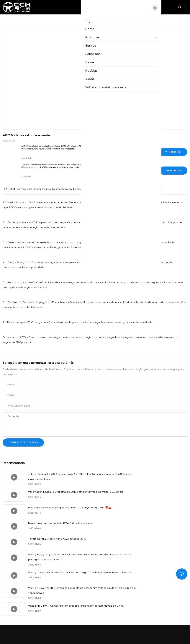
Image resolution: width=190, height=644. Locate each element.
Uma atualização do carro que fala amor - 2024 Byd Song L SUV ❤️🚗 (59, 494)
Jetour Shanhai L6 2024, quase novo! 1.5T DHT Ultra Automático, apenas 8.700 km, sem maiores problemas (61, 477)
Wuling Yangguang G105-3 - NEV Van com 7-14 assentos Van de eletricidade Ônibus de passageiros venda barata (153, 513)
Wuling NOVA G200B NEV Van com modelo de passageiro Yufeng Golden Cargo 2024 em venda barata (150, 531)
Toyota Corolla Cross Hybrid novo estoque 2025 (57, 510)
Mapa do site (119, 637)
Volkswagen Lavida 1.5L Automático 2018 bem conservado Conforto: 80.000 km (147, 477)
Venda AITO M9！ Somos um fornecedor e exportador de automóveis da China (61, 548)
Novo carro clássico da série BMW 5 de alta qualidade (153, 492)
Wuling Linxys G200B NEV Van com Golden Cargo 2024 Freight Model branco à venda (61, 530)
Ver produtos (173, 152)
